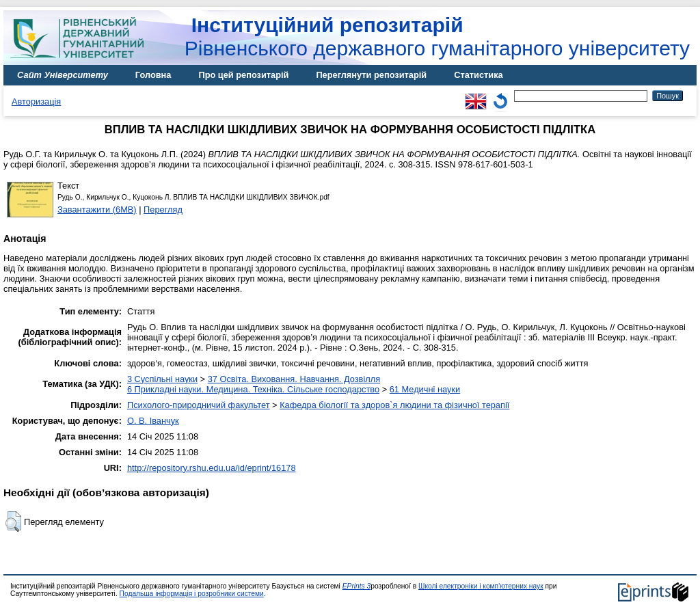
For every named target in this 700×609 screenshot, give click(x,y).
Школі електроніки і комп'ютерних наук (481, 586)
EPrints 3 (357, 586)
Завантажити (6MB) (97, 209)
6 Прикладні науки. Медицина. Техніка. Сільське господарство (253, 389)
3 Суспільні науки (162, 379)
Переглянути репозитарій (371, 75)
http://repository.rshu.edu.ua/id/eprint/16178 (212, 468)
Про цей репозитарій (243, 75)
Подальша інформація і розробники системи (192, 594)
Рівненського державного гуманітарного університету (437, 37)
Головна (153, 75)
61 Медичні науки (425, 389)
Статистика (479, 75)
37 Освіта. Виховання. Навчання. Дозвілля (294, 379)
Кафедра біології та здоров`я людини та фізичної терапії (394, 405)
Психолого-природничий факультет (199, 405)
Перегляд (163, 209)
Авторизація (36, 101)
